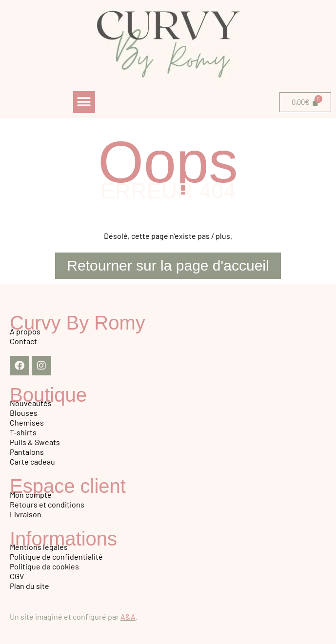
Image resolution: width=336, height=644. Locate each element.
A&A (128, 616)
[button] (84, 102)
